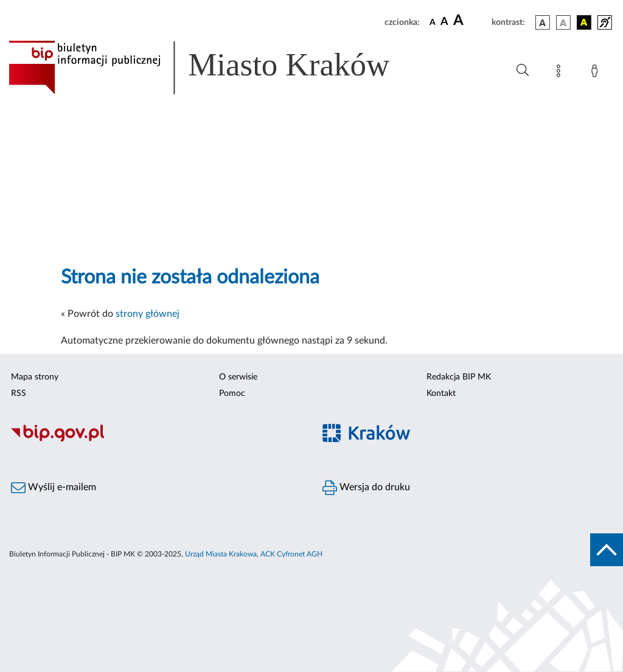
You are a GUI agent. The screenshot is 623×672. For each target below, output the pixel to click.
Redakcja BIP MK (459, 377)
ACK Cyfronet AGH (291, 554)
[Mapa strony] (561, 73)
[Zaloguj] (597, 73)
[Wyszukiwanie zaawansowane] (523, 71)
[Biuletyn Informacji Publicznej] (156, 440)
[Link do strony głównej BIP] (217, 68)
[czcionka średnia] (444, 22)
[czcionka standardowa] (433, 22)
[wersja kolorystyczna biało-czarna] (563, 23)
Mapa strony (35, 377)
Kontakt (441, 393)
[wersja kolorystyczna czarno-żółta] (584, 23)
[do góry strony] (607, 550)
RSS (19, 393)
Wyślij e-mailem (54, 488)
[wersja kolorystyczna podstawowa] (543, 23)
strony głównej (148, 314)
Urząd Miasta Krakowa (221, 554)
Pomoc (232, 393)
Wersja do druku (366, 488)
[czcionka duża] (471, 21)
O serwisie (238, 377)
